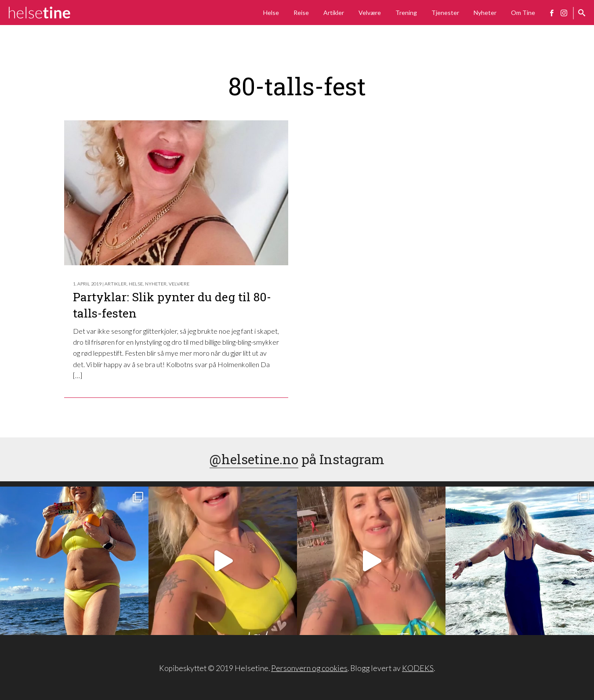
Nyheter (485, 13)
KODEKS (418, 668)
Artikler (334, 13)
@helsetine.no (254, 459)
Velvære (370, 13)
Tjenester (445, 13)
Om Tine (523, 13)
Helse (271, 13)
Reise (301, 13)
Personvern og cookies (309, 668)
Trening (406, 13)
